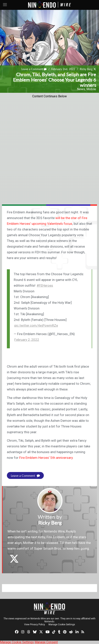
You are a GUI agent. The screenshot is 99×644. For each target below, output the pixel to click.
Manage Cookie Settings (62, 624)
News (81, 89)
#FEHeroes (45, 285)
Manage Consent (46, 642)
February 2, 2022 (27, 340)
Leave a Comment (34, 69)
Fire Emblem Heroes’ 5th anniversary (46, 458)
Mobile (91, 89)
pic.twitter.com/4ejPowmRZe (36, 325)
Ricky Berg (86, 69)
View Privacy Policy (35, 624)
